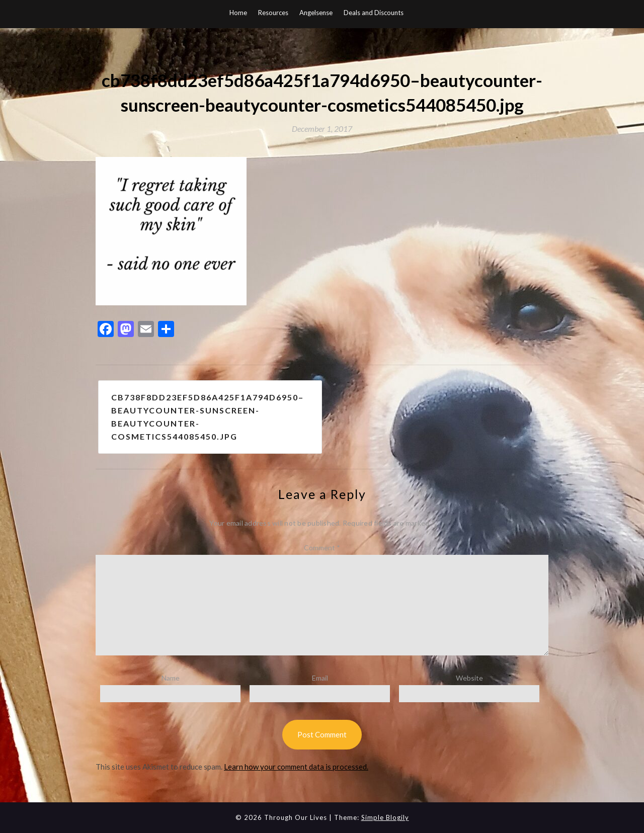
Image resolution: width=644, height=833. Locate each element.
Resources (273, 13)
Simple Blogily (385, 817)
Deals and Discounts (374, 13)
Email (320, 678)
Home (238, 13)
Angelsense (316, 13)
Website (469, 678)
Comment (322, 548)
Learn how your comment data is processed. (296, 767)
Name (171, 678)
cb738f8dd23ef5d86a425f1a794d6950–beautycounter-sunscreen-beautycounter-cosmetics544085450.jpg (208, 417)
